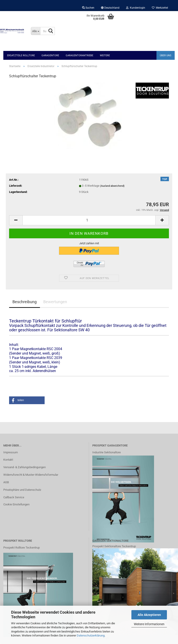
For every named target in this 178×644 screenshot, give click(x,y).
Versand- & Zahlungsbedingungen (25, 467)
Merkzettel (160, 8)
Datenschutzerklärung (91, 635)
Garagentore (50, 55)
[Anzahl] (89, 220)
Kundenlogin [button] (136, 8)
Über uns (166, 55)
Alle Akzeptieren (149, 615)
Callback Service (14, 497)
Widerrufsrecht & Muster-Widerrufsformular (31, 475)
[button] (110, 8)
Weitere (105, 55)
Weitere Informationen (149, 624)
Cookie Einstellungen (16, 504)
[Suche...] (36, 31)
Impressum (11, 452)
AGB (6, 482)
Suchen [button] (88, 8)
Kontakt (8, 460)
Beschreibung (25, 302)
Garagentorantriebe (79, 55)
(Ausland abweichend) (112, 186)
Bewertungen (55, 302)
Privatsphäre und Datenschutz (22, 490)
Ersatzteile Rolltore (21, 55)
